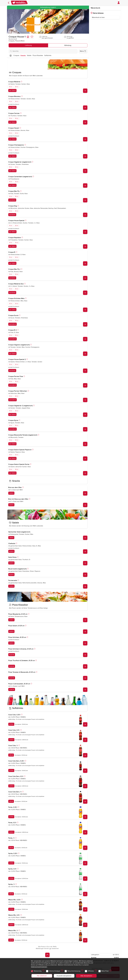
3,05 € (11, 740)
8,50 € (11, 551)
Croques (16, 55)
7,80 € (11, 538)
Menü (83, 51)
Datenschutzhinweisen (39, 967)
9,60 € (11, 631)
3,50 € (11, 505)
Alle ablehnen (42, 976)
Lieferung (28, 45)
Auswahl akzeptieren (64, 976)
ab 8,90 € (12, 429)
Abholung (68, 45)
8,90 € (11, 620)
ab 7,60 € (12, 122)
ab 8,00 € (12, 324)
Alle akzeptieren (86, 976)
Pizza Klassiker (38, 55)
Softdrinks (48, 55)
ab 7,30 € (12, 310)
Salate (29, 55)
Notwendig (38, 970)
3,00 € (11, 493)
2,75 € (11, 724)
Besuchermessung (74, 970)
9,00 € (11, 586)
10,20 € (12, 655)
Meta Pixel (105, 970)
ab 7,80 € (12, 232)
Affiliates (91, 970)
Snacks (23, 56)
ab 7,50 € (12, 91)
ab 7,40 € (12, 263)
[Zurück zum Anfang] (47, 955)
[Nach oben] (11, 56)
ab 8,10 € (12, 200)
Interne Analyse (55, 970)
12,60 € (12, 689)
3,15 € (11, 755)
